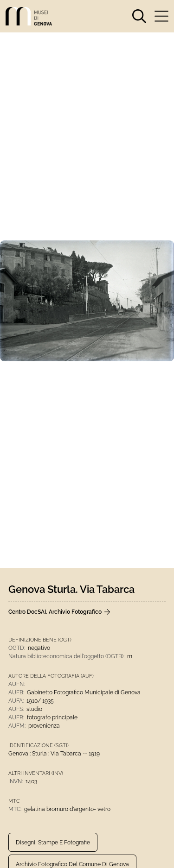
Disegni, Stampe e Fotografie (53, 843)
